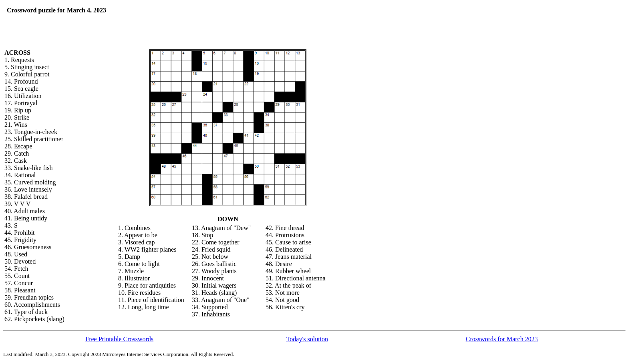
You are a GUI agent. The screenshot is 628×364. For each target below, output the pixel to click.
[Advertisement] (204, 19)
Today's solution (307, 339)
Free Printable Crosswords (119, 339)
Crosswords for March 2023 (502, 339)
